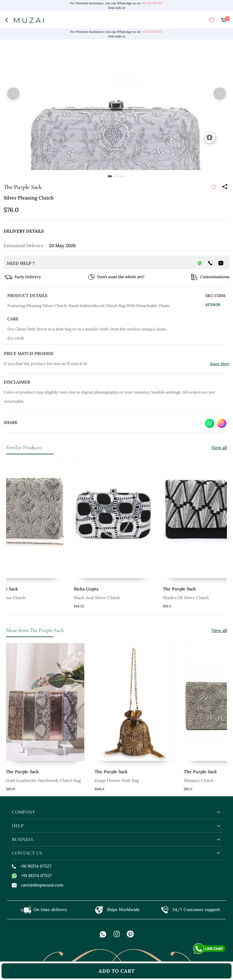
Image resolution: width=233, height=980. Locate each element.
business (22, 839)
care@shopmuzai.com (38, 885)
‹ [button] (13, 94)
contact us (27, 853)
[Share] (225, 187)
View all (219, 448)
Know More (220, 364)
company (24, 812)
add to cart (117, 971)
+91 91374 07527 (32, 866)
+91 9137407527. (152, 3)
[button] (110, 176)
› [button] (220, 94)
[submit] (214, 187)
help (18, 826)
